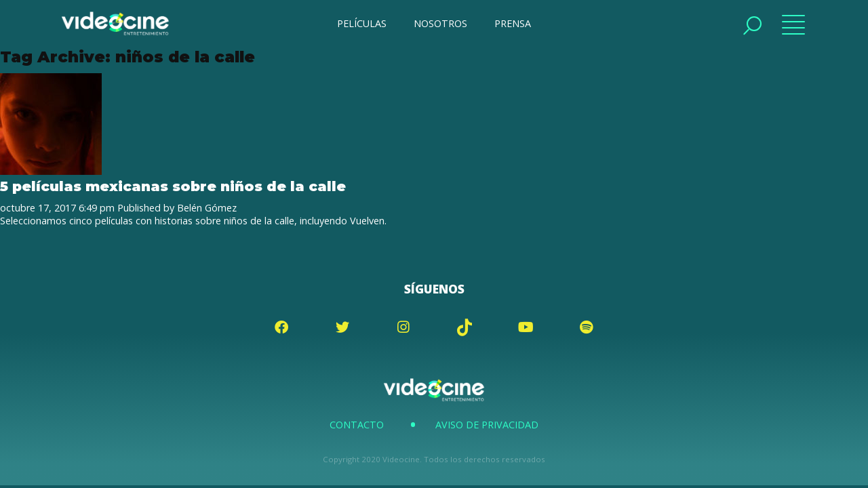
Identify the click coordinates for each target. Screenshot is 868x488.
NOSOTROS (440, 23)
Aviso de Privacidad (487, 425)
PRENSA (513, 23)
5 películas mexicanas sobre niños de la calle (173, 186)
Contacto (357, 425)
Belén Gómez (207, 208)
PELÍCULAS (362, 23)
